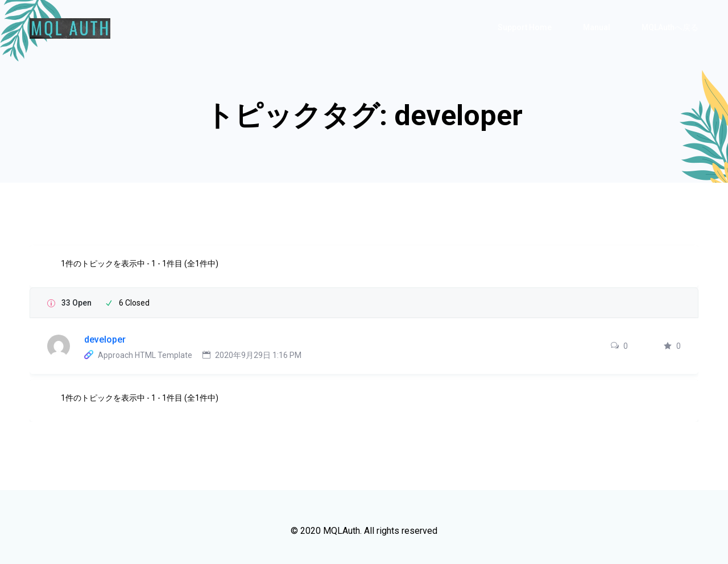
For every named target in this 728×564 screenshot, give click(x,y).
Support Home (525, 27)
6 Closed (134, 303)
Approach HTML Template (145, 355)
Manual (597, 27)
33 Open (76, 303)
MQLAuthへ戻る (670, 27)
